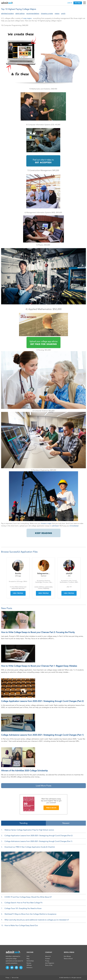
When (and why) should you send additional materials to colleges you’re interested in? (37, 920)
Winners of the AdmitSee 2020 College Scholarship (24, 771)
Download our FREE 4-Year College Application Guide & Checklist (30, 847)
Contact (47, 959)
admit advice (20, 13)
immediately (74, 526)
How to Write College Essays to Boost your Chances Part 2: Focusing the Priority (38, 632)
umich (63, 13)
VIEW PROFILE (18, 593)
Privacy (47, 961)
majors (57, 13)
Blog (28, 959)
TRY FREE (78, 3)
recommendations (33, 13)
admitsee (55, 526)
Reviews (29, 963)
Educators (30, 968)
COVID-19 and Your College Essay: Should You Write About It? (28, 897)
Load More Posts (44, 786)
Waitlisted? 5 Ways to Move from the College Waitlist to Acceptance (30, 914)
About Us (48, 956)
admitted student (7, 13)
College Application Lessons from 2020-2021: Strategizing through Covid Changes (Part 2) (42, 701)
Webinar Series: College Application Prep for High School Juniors (29, 830)
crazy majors (27, 18)
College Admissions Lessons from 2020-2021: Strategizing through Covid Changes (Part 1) (42, 735)
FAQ (28, 956)
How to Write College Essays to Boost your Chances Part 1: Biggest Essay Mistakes (39, 666)
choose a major (46, 523)
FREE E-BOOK (51, 808)
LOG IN (70, 3)
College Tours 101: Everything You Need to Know (23, 908)
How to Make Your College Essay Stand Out (21, 925)
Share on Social (68, 959)
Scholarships (30, 961)
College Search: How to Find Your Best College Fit (23, 903)
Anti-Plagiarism (50, 963)
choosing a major (47, 13)
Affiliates (29, 965)
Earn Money (67, 956)
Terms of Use (49, 965)
